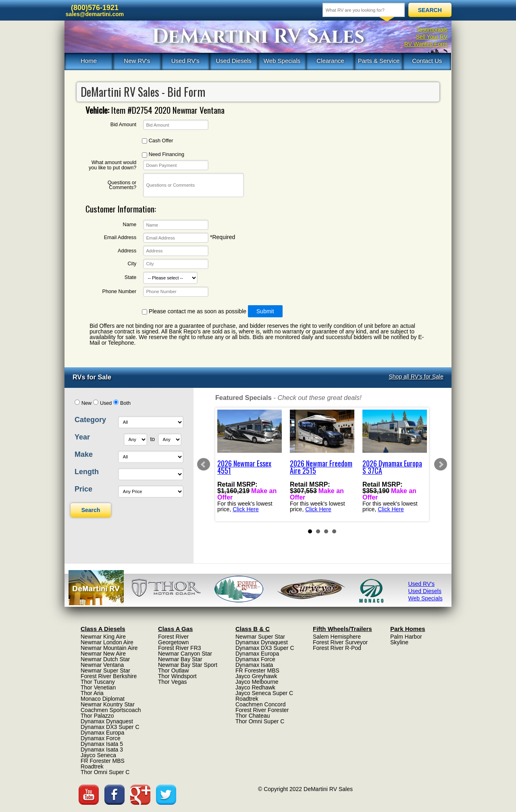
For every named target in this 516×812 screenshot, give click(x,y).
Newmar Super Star (105, 670)
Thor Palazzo (97, 716)
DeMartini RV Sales (258, 37)
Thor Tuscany (98, 682)
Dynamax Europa (102, 733)
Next (441, 464)
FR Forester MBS (103, 761)
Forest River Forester (262, 710)
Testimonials (432, 29)
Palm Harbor (406, 637)
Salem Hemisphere (337, 637)
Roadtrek (92, 766)
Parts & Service (379, 61)
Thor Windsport (177, 676)
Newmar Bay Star (180, 659)
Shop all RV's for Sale (416, 377)
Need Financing (163, 155)
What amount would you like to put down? (112, 165)
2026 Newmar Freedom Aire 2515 (321, 467)
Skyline (399, 642)
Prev (204, 464)
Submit (265, 311)
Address (127, 251)
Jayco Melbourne (257, 682)
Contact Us (427, 61)
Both (125, 403)
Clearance (330, 61)
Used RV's (185, 61)
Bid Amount (123, 125)
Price (83, 489)
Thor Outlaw (173, 670)
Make (84, 454)
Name (130, 225)
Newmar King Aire (103, 637)
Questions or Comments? (122, 185)
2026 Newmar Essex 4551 (244, 467)
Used (106, 403)
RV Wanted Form (426, 44)
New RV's (137, 61)
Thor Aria (92, 693)
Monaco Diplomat (103, 699)
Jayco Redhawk (255, 687)
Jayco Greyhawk (256, 676)
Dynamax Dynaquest (107, 721)
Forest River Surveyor (340, 642)
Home (89, 61)
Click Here (246, 509)
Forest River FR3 (180, 648)
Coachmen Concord (261, 704)
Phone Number (119, 292)
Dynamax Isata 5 (102, 744)
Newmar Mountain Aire (109, 648)
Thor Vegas (173, 682)
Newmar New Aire (103, 654)
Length (87, 472)
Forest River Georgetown (173, 639)
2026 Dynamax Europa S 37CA (392, 467)
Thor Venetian (98, 687)
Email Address (120, 238)
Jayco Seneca (98, 755)
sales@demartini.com (95, 14)
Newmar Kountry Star (108, 704)
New (86, 403)
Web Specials (282, 61)
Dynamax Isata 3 (102, 750)
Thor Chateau (253, 716)
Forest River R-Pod (337, 648)
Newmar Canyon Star (185, 654)
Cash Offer (157, 141)
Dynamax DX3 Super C (110, 727)
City (132, 264)
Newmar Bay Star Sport (188, 665)
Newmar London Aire (107, 642)
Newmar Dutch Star (105, 659)
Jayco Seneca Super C (264, 693)
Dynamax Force (101, 738)
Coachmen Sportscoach (111, 710)
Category (90, 420)
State (130, 278)
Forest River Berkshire (109, 676)
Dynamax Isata (254, 665)
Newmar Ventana (102, 665)
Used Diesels (233, 61)
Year (82, 437)
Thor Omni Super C (105, 772)
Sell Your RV (432, 37)
